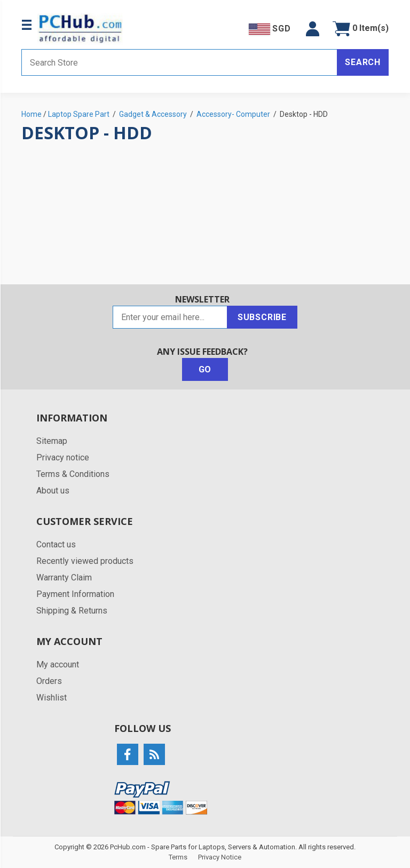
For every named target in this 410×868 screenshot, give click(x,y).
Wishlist (52, 698)
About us (53, 491)
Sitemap (52, 441)
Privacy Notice (220, 857)
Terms (178, 857)
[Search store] (179, 62)
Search (363, 62)
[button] (313, 29)
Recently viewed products (85, 561)
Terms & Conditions (73, 474)
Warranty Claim (64, 578)
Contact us (56, 544)
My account (58, 664)
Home (31, 114)
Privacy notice (63, 457)
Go (205, 369)
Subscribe (262, 317)
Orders (49, 681)
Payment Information (75, 594)
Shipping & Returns (72, 611)
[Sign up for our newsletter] (170, 317)
